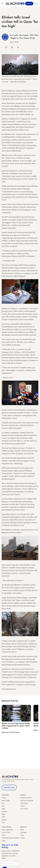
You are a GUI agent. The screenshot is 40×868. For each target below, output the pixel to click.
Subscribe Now (9, 787)
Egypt (3, 814)
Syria (3, 822)
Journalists (23, 832)
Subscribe (29, 4)
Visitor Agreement (7, 830)
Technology (24, 803)
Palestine (4, 811)
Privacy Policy (6, 832)
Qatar (4, 817)
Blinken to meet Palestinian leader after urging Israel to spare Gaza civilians (16, 726)
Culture (23, 806)
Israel (3, 809)
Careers (23, 838)
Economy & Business (27, 800)
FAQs (3, 835)
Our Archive (24, 809)
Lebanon (4, 820)
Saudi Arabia (6, 800)
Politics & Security (26, 798)
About (22, 830)
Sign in (36, 4)
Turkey (4, 798)
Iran (3, 803)
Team (22, 835)
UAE (3, 806)
